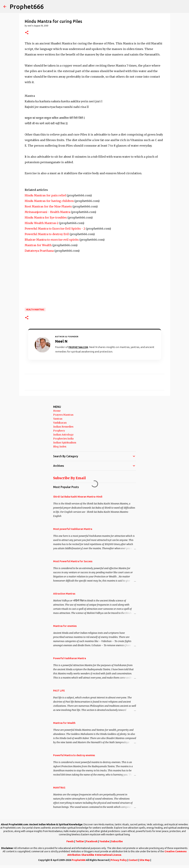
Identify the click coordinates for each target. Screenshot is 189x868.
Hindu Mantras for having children (49, 201)
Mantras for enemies (65, 626)
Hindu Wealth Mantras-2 (42, 223)
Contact (133, 860)
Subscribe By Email (69, 478)
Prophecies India (63, 439)
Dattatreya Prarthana (39, 251)
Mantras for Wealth (38, 245)
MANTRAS (59, 788)
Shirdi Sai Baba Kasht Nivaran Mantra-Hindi (78, 497)
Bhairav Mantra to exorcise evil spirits (52, 240)
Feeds (70, 841)
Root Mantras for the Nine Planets (48, 206)
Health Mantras (35, 310)
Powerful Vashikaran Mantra (70, 658)
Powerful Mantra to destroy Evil (47, 234)
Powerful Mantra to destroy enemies (74, 755)
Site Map (145, 860)
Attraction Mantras (64, 594)
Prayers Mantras (63, 415)
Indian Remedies (63, 427)
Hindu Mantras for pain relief (45, 195)
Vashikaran (60, 423)
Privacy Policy (119, 860)
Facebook (92, 841)
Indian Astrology (63, 435)
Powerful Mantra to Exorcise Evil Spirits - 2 (55, 229)
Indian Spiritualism (65, 443)
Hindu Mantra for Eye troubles (46, 217)
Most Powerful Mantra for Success (73, 561)
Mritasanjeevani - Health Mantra (47, 212)
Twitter (80, 841)
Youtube (104, 841)
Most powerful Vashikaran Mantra (73, 529)
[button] (27, 33)
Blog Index (60, 447)
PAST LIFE (59, 691)
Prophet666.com (78, 347)
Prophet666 (27, 6)
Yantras (58, 419)
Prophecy (59, 431)
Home (57, 411)
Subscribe (117, 841)
